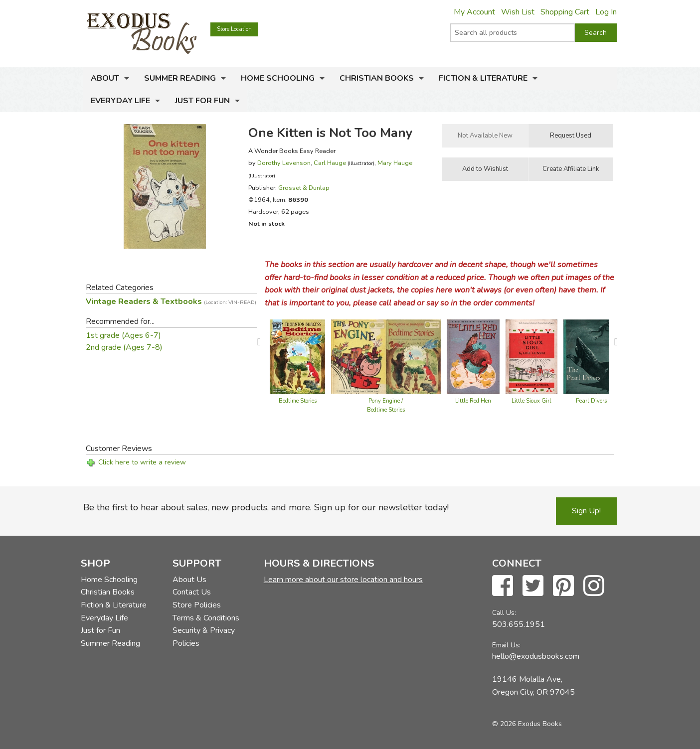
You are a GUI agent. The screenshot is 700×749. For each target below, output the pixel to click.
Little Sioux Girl (531, 401)
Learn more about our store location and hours (343, 580)
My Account (474, 12)
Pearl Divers (591, 401)
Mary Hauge (395, 163)
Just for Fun (202, 101)
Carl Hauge (330, 163)
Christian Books (377, 78)
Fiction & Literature (483, 78)
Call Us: (504, 613)
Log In (606, 12)
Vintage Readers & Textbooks (171, 301)
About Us (189, 580)
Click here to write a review (142, 462)
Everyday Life (120, 101)
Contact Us (192, 592)
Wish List (518, 12)
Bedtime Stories (298, 401)
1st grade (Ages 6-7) (123, 335)
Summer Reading (180, 78)
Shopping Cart (565, 12)
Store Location (234, 29)
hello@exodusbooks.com (536, 656)
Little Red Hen (473, 401)
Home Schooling (278, 78)
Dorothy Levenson (284, 163)
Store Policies (197, 605)
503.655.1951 (519, 624)
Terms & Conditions (206, 618)
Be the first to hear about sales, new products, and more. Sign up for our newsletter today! (266, 507)
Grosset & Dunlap (304, 188)
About (105, 78)
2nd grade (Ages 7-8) (124, 347)
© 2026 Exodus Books (527, 724)
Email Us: (506, 645)
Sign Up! (586, 511)
